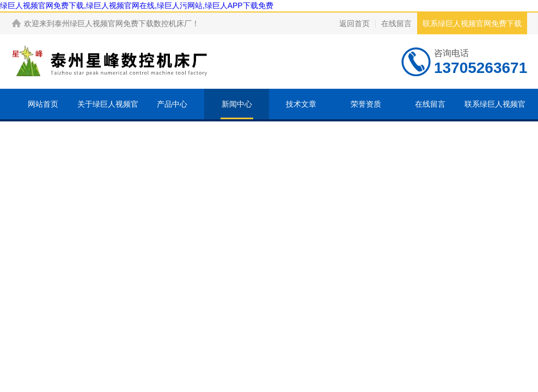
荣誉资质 (366, 104)
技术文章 (301, 104)
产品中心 (172, 104)
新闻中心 (237, 104)
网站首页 (43, 104)
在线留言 (396, 23)
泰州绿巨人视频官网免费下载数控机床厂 (123, 23)
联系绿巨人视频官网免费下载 (472, 23)
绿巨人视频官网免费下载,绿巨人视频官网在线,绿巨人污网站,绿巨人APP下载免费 (137, 5)
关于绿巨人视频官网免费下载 (108, 119)
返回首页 (354, 23)
